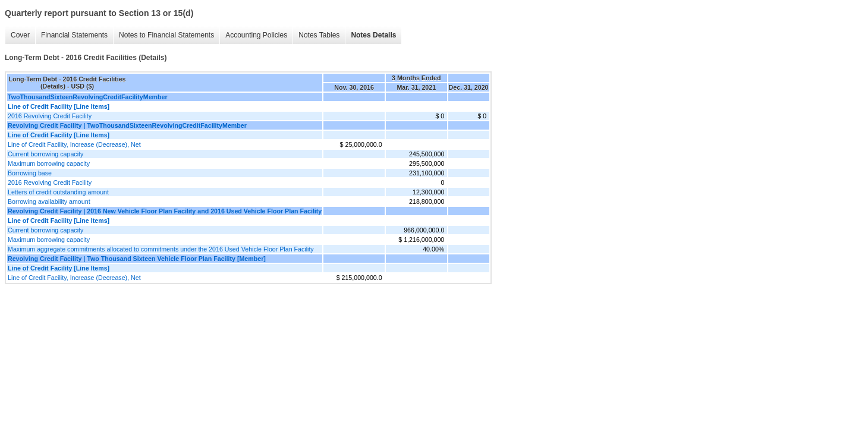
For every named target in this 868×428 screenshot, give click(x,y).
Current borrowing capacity (45, 154)
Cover (20, 35)
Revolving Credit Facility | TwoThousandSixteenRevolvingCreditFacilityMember (127, 125)
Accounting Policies (256, 35)
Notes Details (373, 35)
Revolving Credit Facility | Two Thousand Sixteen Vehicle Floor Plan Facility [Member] (137, 259)
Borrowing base (30, 173)
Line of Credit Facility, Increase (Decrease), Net (74, 144)
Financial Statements (74, 35)
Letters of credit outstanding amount (58, 192)
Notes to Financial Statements (166, 35)
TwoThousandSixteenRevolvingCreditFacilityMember (88, 97)
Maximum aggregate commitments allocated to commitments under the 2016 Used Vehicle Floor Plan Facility (161, 249)
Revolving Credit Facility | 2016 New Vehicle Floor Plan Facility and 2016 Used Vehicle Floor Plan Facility (165, 211)
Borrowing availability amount (49, 202)
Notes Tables (319, 35)
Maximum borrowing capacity (49, 163)
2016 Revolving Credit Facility (50, 116)
